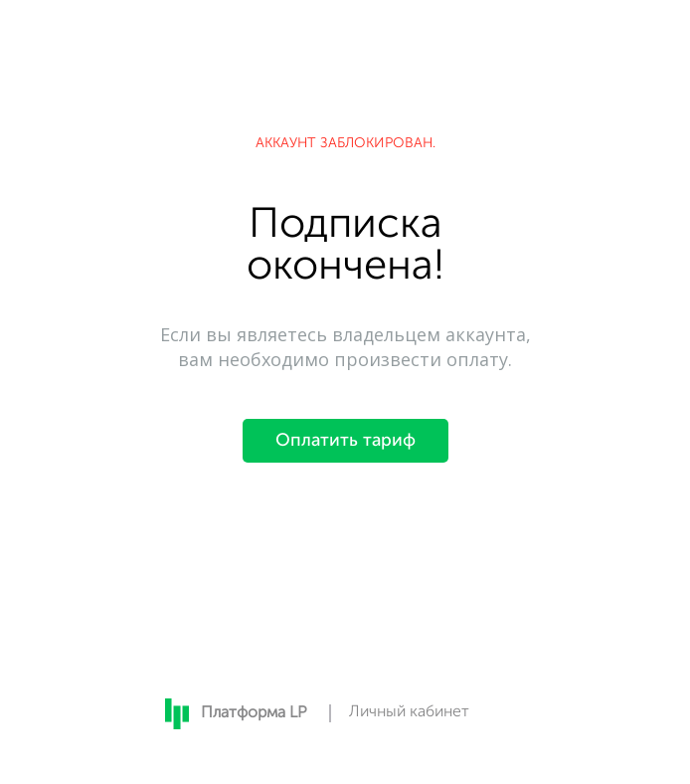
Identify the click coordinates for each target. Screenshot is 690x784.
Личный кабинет (409, 712)
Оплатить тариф (345, 441)
